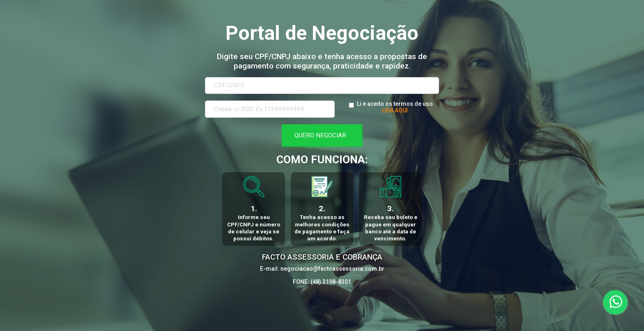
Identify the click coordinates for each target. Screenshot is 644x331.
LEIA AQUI (395, 110)
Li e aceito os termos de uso (395, 104)
